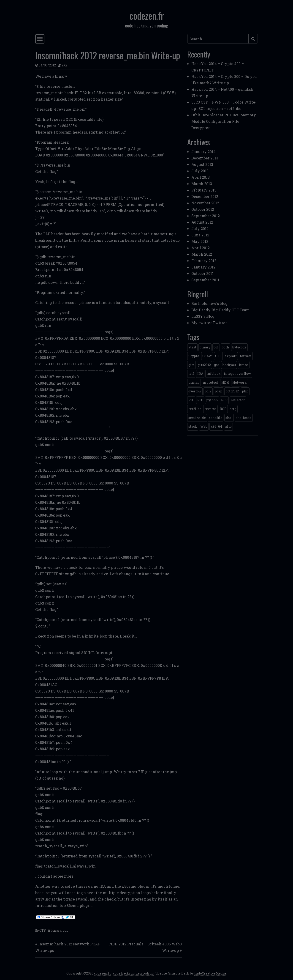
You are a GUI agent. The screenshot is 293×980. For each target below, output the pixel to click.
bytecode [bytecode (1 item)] (239, 347)
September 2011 (205, 280)
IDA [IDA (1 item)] (200, 374)
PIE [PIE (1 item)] (200, 400)
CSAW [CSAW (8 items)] (207, 356)
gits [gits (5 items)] (191, 365)
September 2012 (206, 216)
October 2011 (202, 273)
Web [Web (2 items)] (204, 426)
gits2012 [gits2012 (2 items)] (204, 365)
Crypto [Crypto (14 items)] (194, 356)
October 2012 (203, 209)
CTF (43, 930)
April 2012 (201, 248)
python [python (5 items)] (212, 400)
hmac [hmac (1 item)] (244, 365)
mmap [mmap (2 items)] (194, 382)
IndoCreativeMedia (210, 973)
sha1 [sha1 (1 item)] (229, 418)
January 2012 (203, 267)
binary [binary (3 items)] (205, 347)
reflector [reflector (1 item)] (238, 400)
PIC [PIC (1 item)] (191, 400)
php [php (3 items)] (245, 391)
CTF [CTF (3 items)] (218, 356)
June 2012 (200, 235)
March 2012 (202, 254)
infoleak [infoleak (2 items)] (214, 374)
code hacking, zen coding (133, 973)
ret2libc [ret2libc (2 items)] (195, 409)
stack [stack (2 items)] (193, 426)
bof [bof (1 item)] (216, 347)
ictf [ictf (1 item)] (191, 374)
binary (56, 930)
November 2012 (205, 203)
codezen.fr (147, 16)
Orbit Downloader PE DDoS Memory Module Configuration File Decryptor (224, 121)
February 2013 (204, 190)
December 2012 (205, 196)
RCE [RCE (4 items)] (224, 400)
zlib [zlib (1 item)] (228, 426)
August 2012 (202, 222)
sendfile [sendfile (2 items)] (216, 418)
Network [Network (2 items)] (240, 382)
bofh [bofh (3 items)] (225, 347)
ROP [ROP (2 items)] (223, 409)
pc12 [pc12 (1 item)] (208, 391)
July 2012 (200, 229)
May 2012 (200, 241)
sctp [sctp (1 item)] (233, 409)
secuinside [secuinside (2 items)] (197, 418)
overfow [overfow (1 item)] (195, 391)
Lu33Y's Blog (203, 316)
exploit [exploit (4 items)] (231, 356)
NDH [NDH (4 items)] (225, 382)
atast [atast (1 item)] (192, 347)
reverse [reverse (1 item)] (210, 409)
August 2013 (202, 164)
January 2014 (203, 152)
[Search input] (218, 39)
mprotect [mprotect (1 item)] (210, 382)
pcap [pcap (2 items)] (218, 391)
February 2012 (204, 261)
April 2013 (201, 177)
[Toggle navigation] (40, 39)
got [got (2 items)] (217, 365)
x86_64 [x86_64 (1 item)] (216, 426)
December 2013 (205, 158)
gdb (66, 930)
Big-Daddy (201, 310)
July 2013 (200, 171)
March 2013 (202, 184)
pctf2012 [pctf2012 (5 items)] (232, 391)
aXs (65, 65)
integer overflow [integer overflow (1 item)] (237, 374)
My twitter (202, 323)
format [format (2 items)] (246, 356)
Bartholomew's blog (209, 303)
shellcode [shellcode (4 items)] (244, 418)
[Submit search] (253, 39)
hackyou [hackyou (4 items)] (229, 365)
